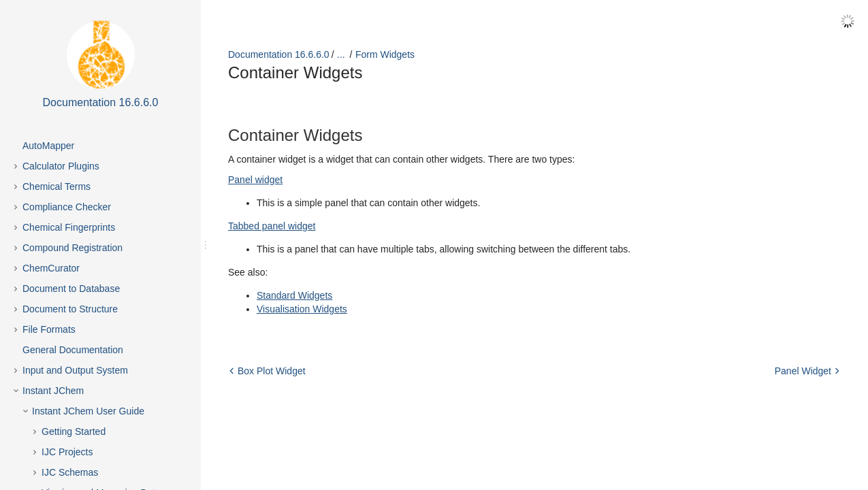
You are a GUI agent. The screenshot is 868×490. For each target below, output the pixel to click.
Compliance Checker (67, 207)
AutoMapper (48, 146)
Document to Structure (70, 309)
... (341, 54)
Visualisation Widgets (302, 309)
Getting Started (74, 431)
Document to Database (71, 289)
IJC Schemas (70, 472)
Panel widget (255, 180)
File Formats (49, 329)
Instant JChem (53, 391)
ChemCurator (51, 268)
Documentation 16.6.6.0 (279, 54)
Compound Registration (73, 248)
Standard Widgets (294, 295)
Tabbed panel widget (272, 226)
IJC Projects (67, 452)
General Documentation (73, 350)
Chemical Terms (57, 186)
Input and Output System (75, 370)
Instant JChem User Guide (88, 411)
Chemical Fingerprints (69, 227)
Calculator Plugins (61, 166)
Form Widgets (385, 54)
